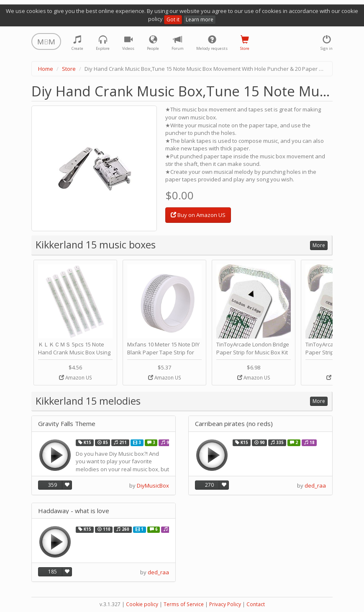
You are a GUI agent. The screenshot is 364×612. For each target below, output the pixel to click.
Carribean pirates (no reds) (234, 424)
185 (53, 572)
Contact (256, 604)
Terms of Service (184, 604)
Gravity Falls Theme (67, 424)
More (319, 245)
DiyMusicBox (153, 485)
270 (209, 485)
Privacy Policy (225, 604)
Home (46, 69)
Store (69, 69)
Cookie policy (142, 604)
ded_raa (315, 485)
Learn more (200, 19)
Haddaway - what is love (74, 511)
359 (53, 485)
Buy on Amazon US (198, 215)
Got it (173, 19)
